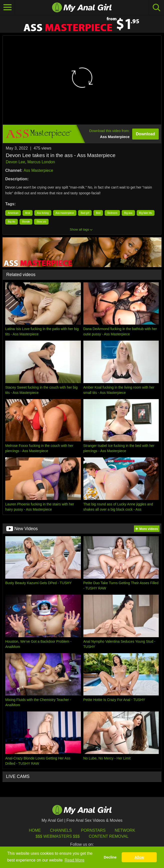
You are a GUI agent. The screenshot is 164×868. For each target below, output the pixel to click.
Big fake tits (146, 213)
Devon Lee (15, 162)
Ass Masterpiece (38, 170)
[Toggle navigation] (8, 8)
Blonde (26, 222)
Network (125, 830)
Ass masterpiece (65, 213)
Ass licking (43, 213)
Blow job (41, 222)
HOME (35, 830)
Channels (61, 830)
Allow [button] (139, 857)
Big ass (128, 213)
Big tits (12, 222)
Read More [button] (74, 860)
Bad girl (85, 213)
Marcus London (41, 162)
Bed (98, 213)
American (13, 213)
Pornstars (93, 830)
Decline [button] (110, 857)
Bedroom (112, 213)
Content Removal (109, 836)
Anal (28, 213)
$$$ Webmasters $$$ (58, 836)
